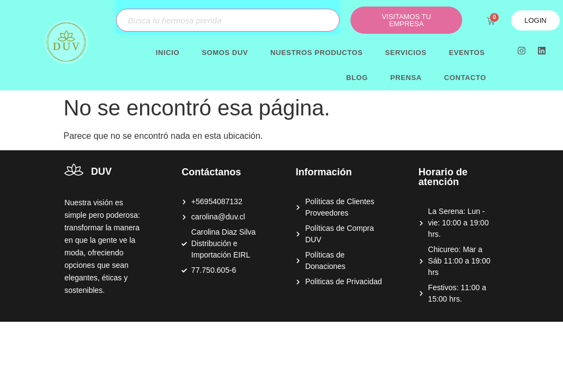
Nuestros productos (316, 53)
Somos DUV (225, 53)
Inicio (168, 53)
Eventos (467, 53)
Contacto (465, 78)
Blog (357, 78)
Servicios (406, 53)
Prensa (406, 78)
